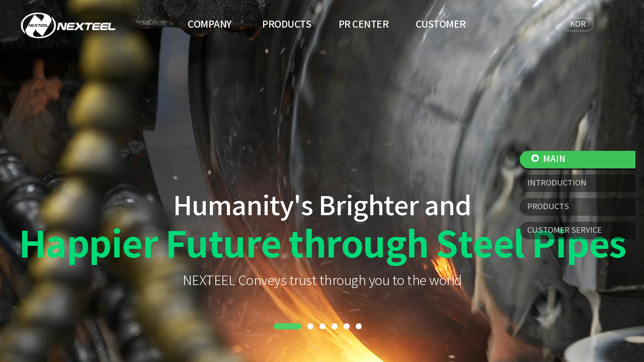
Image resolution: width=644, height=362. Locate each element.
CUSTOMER (441, 25)
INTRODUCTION (557, 183)
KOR (578, 24)
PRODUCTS (287, 25)
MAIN (548, 159)
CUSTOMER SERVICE (565, 231)
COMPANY (210, 25)
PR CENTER (364, 25)
